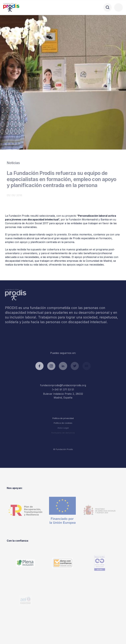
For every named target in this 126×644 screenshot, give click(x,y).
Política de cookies (63, 423)
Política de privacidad (63, 418)
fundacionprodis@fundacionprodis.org (63, 385)
